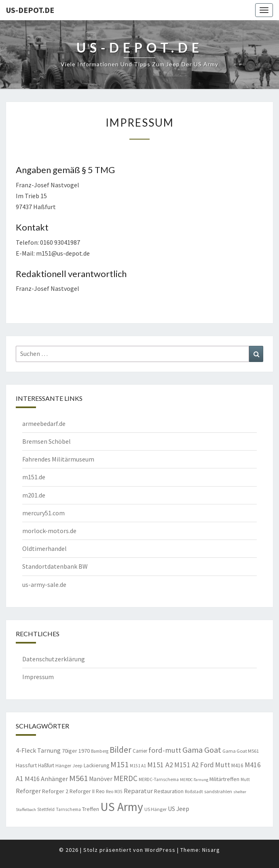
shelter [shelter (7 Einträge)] (240, 792)
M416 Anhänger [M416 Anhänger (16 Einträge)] (46, 779)
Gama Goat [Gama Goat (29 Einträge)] (202, 750)
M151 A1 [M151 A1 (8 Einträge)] (138, 766)
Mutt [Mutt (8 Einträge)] (245, 779)
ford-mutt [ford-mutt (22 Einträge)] (165, 750)
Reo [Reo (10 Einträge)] (100, 791)
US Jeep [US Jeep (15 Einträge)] (179, 809)
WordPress (160, 850)
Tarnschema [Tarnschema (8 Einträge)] (68, 809)
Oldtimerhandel (44, 548)
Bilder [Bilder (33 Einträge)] (120, 750)
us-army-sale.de (44, 584)
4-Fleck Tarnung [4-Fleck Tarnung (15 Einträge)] (38, 750)
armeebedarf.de (44, 423)
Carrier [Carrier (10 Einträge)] (140, 751)
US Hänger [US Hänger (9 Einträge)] (155, 809)
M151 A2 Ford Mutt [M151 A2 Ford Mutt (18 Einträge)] (202, 765)
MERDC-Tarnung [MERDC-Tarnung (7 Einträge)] (194, 780)
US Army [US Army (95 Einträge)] (122, 807)
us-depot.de (30, 10)
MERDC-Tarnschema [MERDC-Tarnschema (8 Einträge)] (159, 779)
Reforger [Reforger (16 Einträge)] (28, 791)
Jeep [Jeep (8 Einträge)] (77, 766)
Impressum (38, 677)
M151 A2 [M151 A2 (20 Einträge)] (160, 765)
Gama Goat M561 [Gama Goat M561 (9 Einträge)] (241, 751)
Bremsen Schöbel (46, 441)
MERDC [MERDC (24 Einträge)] (126, 778)
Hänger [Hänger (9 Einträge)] (63, 765)
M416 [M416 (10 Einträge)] (237, 765)
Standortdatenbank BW (55, 566)
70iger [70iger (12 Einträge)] (70, 751)
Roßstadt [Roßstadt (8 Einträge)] (194, 792)
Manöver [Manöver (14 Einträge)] (101, 779)
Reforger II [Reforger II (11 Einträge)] (82, 791)
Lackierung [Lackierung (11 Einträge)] (96, 765)
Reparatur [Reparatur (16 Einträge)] (138, 791)
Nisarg (211, 850)
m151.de (34, 477)
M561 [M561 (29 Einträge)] (78, 778)
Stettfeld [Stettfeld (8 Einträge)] (46, 809)
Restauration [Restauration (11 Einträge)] (169, 791)
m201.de (34, 495)
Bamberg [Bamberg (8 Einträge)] (100, 751)
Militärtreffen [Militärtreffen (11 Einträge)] (224, 779)
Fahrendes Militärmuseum (58, 459)
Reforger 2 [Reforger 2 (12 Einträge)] (55, 791)
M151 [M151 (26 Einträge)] (119, 764)
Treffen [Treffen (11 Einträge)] (91, 809)
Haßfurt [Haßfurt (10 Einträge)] (46, 765)
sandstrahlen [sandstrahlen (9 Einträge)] (218, 791)
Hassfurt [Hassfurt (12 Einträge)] (26, 765)
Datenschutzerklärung (54, 659)
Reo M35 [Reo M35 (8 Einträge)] (114, 792)
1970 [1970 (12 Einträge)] (84, 751)
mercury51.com (43, 513)
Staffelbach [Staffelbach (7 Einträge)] (26, 810)
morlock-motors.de (49, 531)
